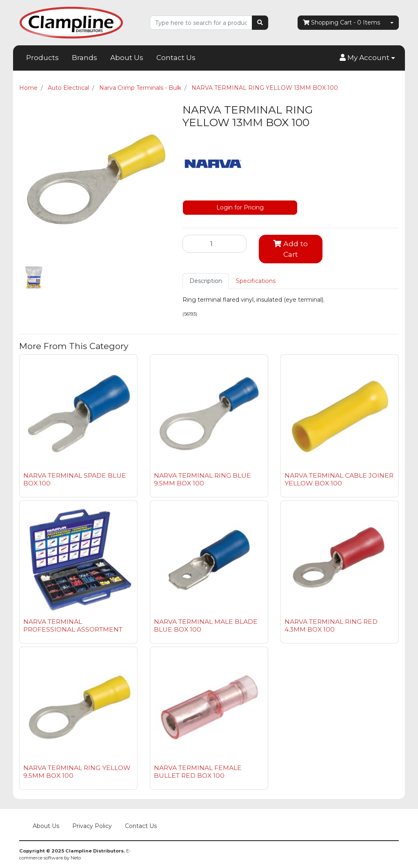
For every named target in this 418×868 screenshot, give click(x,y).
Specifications (256, 281)
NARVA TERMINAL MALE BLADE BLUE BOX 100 (206, 625)
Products (42, 58)
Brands (84, 58)
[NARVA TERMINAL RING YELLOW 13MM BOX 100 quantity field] (215, 244)
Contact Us (176, 58)
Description (206, 281)
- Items (341, 23)
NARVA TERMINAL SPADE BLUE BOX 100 (75, 479)
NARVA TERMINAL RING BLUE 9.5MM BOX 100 (202, 479)
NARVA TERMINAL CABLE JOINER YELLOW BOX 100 (339, 479)
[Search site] (260, 23)
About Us (127, 58)
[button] (367, 58)
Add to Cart (290, 249)
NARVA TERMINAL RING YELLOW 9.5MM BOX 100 (77, 772)
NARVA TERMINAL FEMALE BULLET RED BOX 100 (198, 772)
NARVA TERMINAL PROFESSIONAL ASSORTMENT (73, 625)
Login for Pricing (240, 207)
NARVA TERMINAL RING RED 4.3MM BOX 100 (331, 625)
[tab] (206, 281)
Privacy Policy (92, 826)
